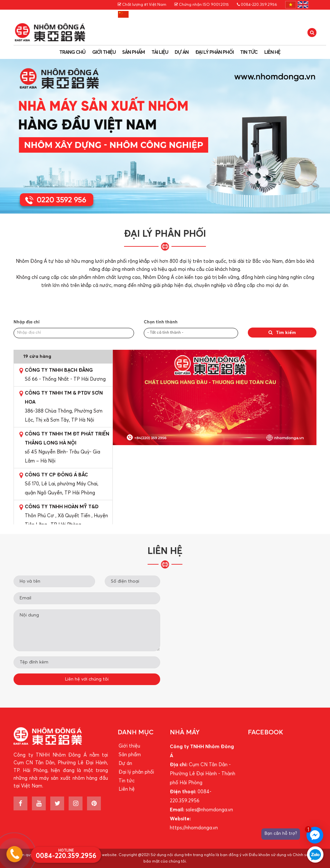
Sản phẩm (133, 52)
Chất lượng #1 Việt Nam (142, 5)
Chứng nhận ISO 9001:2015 (202, 5)
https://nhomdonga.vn (194, 828)
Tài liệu (160, 52)
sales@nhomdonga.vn (209, 810)
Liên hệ (272, 52)
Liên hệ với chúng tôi (87, 679)
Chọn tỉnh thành (161, 322)
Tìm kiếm (282, 333)
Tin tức (249, 52)
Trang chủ (72, 52)
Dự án (182, 52)
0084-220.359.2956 (257, 5)
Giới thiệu (104, 52)
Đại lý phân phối (214, 52)
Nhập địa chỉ (27, 322)
